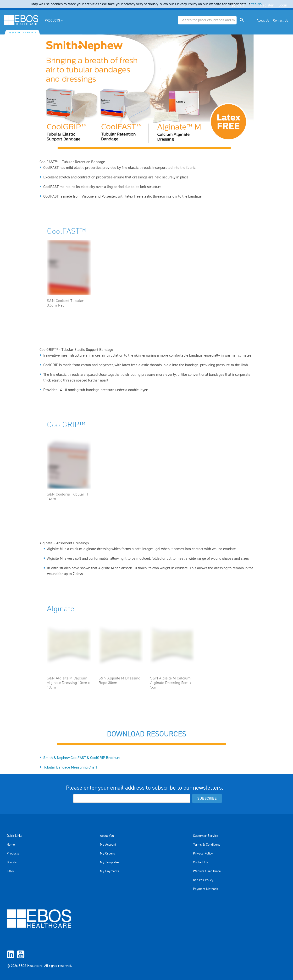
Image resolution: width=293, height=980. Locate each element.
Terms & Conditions (207, 845)
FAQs (10, 871)
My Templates (110, 862)
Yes (254, 4)
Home (11, 845)
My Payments (110, 871)
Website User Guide (207, 871)
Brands (12, 862)
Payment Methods (206, 889)
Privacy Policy (203, 854)
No (260, 4)
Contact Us (201, 862)
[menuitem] (54, 21)
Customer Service (206, 836)
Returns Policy (203, 880)
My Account (108, 845)
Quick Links (15, 836)
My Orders (108, 854)
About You (107, 836)
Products (13, 854)
